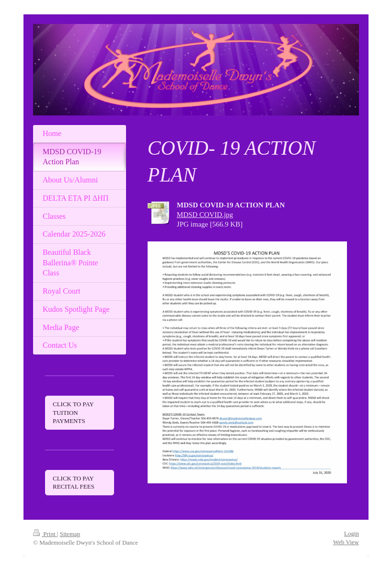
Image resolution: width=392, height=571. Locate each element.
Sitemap (70, 534)
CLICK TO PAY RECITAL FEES (74, 483)
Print (45, 534)
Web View (346, 542)
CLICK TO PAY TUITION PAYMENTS (73, 412)
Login (352, 533)
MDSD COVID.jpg (205, 215)
